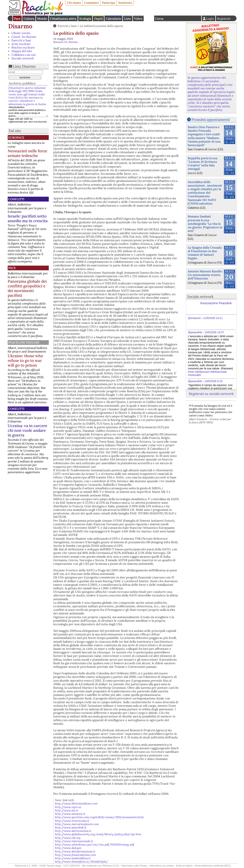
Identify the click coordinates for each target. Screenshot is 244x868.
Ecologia (85, 19)
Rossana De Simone (66, 42)
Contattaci (91, 3)
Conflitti (16, 199)
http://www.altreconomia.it (73, 831)
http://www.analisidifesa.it (73, 858)
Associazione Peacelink (216, 303)
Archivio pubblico (22, 83)
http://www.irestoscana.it (72, 821)
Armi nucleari (21, 44)
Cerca (159, 19)
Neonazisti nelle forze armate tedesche (27, 153)
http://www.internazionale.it (74, 841)
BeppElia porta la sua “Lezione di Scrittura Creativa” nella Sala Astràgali (203, 164)
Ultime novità (21, 33)
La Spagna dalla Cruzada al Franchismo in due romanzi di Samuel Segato (205, 253)
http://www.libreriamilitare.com (76, 803)
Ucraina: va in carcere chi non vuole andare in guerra (27, 430)
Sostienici (125, 3)
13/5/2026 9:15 (213, 381)
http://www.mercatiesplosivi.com (77, 824)
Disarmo (20, 26)
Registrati (224, 19)
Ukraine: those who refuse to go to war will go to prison (25, 360)
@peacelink (195, 332)
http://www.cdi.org (68, 838)
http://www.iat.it (66, 810)
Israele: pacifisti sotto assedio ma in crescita (28, 218)
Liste (128, 19)
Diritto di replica (184, 866)
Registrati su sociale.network (211, 394)
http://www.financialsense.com (75, 855)
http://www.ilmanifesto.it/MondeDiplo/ (81, 862)
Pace (17, 19)
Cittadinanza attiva (63, 19)
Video (138, 19)
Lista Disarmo (24, 66)
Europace (16, 137)
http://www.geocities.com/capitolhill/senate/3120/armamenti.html (99, 817)
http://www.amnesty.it (70, 814)
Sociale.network (23, 58)
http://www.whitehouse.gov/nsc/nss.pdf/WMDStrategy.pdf (95, 844)
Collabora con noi (24, 55)
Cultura (29, 19)
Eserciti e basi (21, 40)
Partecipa (108, 3)
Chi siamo (74, 3)
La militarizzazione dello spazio (101, 26)
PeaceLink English (24, 342)
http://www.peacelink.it (71, 827)
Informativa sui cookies (162, 866)
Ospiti (98, 19)
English (149, 18)
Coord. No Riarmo (24, 37)
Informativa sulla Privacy (134, 866)
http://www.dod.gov (68, 848)
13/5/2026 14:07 (214, 332)
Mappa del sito (22, 51)
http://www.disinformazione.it (75, 851)
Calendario (113, 19)
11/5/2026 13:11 (213, 318)
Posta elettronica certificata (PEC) (213, 866)
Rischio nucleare (23, 47)
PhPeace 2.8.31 (111, 866)
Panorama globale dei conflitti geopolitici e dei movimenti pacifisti (27, 288)
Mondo (42, 19)
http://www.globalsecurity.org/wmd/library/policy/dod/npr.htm (98, 834)
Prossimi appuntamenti (211, 120)
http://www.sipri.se (68, 807)
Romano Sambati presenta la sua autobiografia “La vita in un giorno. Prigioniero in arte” (205, 224)
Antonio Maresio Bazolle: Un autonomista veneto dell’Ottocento (205, 275)
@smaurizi (194, 318)
